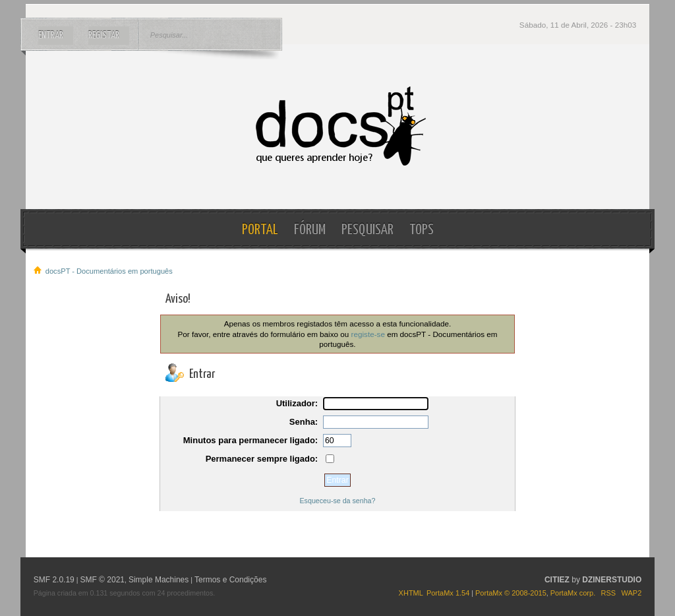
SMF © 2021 (102, 580)
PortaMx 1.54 (448, 593)
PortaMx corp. (573, 593)
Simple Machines (159, 580)
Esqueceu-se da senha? (338, 501)
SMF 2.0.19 (54, 580)
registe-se (368, 334)
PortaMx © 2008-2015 (511, 593)
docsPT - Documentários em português (337, 126)
